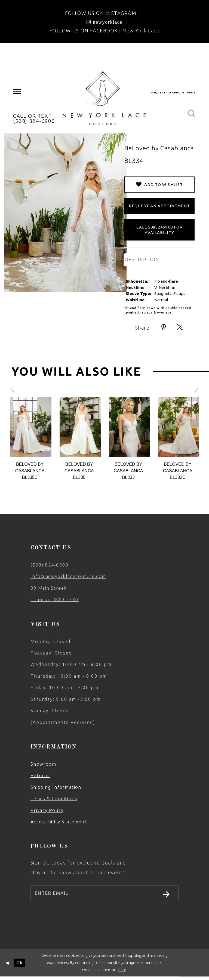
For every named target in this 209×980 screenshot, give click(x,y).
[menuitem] (17, 91)
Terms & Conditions (54, 798)
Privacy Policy (47, 810)
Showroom (43, 764)
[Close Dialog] (8, 966)
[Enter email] (104, 895)
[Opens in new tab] (104, 22)
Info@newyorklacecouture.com (68, 576)
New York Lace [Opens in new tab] (141, 31)
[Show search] (192, 114)
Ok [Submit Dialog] (19, 966)
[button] (17, 91)
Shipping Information (56, 787)
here (122, 973)
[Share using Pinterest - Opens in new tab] (164, 327)
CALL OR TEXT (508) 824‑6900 (34, 118)
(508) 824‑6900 (50, 565)
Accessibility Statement (59, 822)
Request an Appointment (159, 206)
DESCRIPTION (142, 259)
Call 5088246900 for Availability (159, 230)
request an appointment (174, 92)
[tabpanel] (31, 439)
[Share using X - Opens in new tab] (180, 327)
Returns (40, 775)
